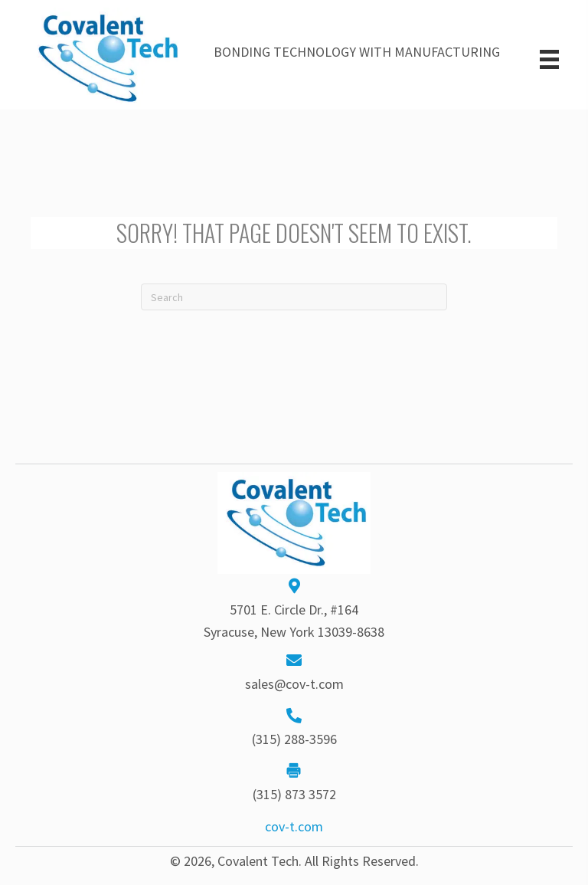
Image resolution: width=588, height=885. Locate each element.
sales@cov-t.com (294, 684)
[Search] (294, 297)
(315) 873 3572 (294, 794)
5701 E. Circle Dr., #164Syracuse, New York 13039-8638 (294, 621)
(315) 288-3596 (294, 739)
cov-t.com (294, 826)
